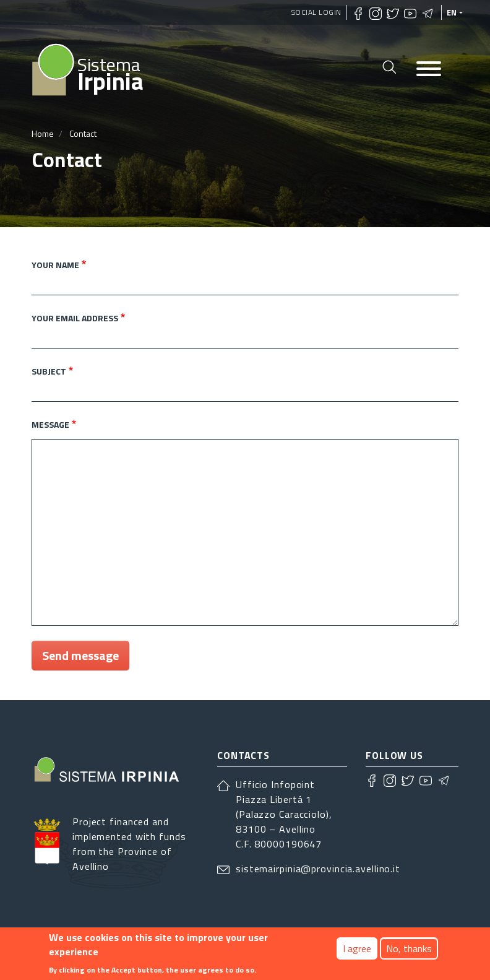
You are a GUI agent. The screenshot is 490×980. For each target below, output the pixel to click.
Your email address (75, 318)
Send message (80, 655)
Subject (49, 371)
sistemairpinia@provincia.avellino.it (318, 869)
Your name (55, 265)
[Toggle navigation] (429, 70)
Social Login (316, 12)
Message (50, 424)
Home (43, 133)
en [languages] (452, 12)
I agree (357, 949)
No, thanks (409, 949)
